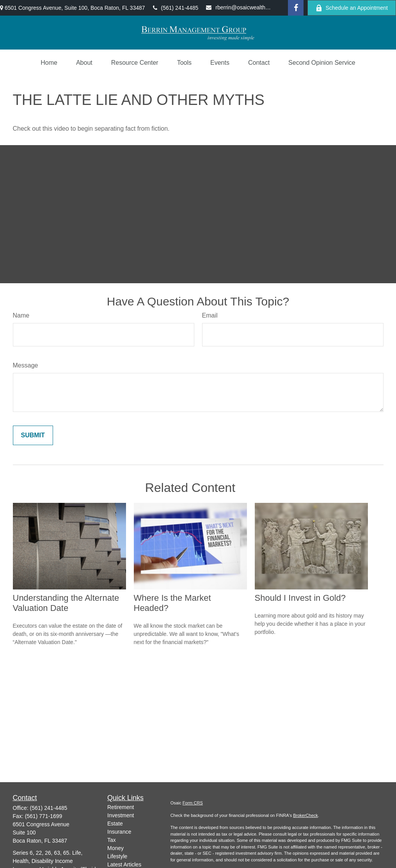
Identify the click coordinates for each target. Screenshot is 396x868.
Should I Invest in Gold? (300, 598)
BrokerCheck (305, 815)
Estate (115, 824)
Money (115, 848)
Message (26, 365)
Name (21, 315)
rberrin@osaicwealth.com (239, 7)
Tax (112, 840)
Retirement (121, 807)
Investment (121, 815)
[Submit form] (33, 435)
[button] (49, 63)
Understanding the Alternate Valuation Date (66, 603)
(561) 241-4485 (176, 8)
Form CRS (193, 803)
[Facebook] (296, 8)
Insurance (119, 832)
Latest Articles (124, 864)
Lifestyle (117, 856)
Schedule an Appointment (352, 8)
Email (210, 315)
